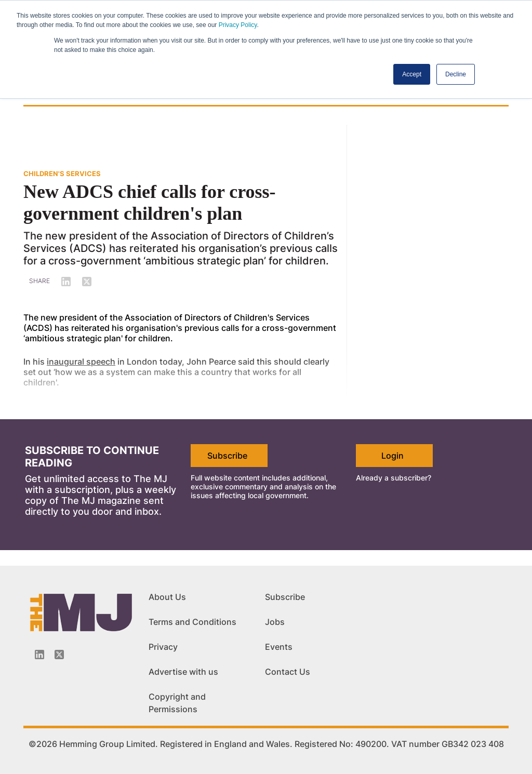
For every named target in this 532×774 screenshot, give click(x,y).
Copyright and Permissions (177, 703)
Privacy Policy (238, 25)
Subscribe (227, 456)
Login (393, 456)
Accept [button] (412, 74)
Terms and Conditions (192, 622)
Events (279, 647)
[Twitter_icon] (59, 655)
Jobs (275, 622)
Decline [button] (456, 74)
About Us (167, 597)
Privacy (163, 647)
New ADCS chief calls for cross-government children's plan (150, 203)
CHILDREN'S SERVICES (62, 174)
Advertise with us (183, 672)
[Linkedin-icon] (39, 655)
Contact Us (288, 672)
